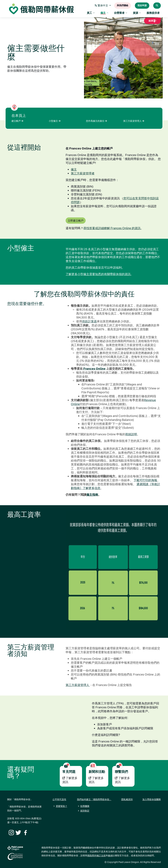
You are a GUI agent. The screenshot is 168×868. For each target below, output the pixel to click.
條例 (110, 856)
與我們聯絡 (123, 6)
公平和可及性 (59, 799)
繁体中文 (102, 6)
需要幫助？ (62, 806)
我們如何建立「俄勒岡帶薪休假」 (94, 799)
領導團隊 (85, 806)
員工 (91, 13)
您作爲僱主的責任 (96, 121)
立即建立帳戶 (76, 221)
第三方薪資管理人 (134, 121)
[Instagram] (11, 832)
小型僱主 (55, 121)
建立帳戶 (17, 121)
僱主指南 (92, 495)
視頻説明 (131, 434)
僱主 (104, 13)
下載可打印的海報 (145, 480)
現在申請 (142, 6)
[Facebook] (25, 832)
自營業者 (121, 13)
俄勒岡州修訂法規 (96, 856)
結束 (152, 22)
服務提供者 (153, 13)
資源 (137, 13)
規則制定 (85, 811)
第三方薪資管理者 (83, 173)
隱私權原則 (127, 799)
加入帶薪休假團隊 (152, 799)
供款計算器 (89, 321)
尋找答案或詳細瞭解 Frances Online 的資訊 (112, 228)
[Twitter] (18, 832)
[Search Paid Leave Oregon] (157, 6)
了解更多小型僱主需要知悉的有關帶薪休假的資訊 (98, 274)
